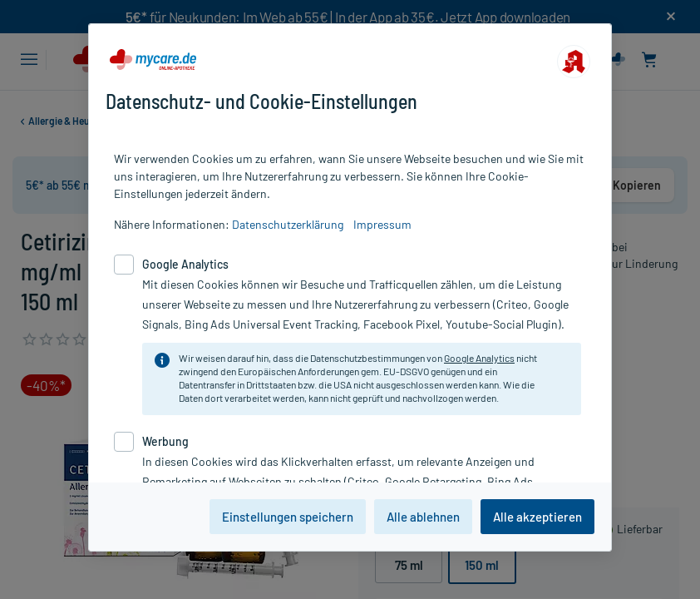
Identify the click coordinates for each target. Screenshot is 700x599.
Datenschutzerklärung (288, 224)
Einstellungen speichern (288, 517)
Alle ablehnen (423, 517)
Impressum (382, 224)
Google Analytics (479, 358)
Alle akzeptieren (537, 517)
